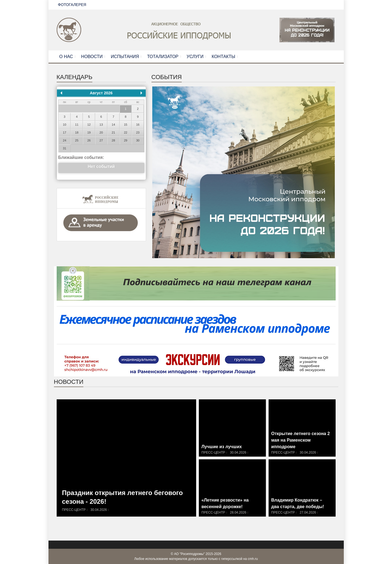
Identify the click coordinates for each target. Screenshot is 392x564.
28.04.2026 (238, 512)
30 (138, 140)
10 (65, 125)
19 (89, 132)
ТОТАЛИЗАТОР (163, 57)
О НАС (66, 57)
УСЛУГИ (195, 57)
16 (138, 125)
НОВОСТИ (92, 57)
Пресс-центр (74, 510)
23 (138, 132)
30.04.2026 (99, 510)
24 (65, 140)
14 (113, 125)
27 (101, 140)
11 (77, 125)
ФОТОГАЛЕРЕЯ (72, 5)
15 (126, 125)
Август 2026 (101, 93)
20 (101, 132)
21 (113, 132)
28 (113, 140)
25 (77, 140)
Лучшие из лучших (222, 447)
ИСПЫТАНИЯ (125, 57)
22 (126, 132)
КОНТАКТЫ (223, 57)
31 (65, 148)
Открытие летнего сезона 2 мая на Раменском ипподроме (301, 441)
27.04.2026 (308, 512)
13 (101, 125)
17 (65, 132)
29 (126, 140)
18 (77, 132)
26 (89, 140)
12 (89, 125)
